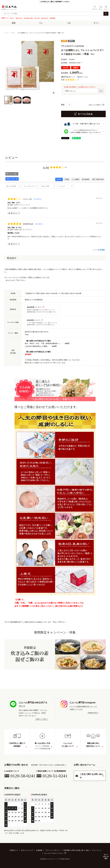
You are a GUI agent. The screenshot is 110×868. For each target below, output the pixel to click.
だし (41, 23)
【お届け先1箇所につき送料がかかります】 (80, 87)
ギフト (96, 23)
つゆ (69, 23)
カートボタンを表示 (106, 856)
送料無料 (53, 18)
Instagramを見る (93, 713)
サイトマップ (97, 850)
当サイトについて (27, 850)
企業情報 (39, 850)
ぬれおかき (45, 18)
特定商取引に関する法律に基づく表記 (76, 850)
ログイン (95, 8)
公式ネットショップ (9, 8)
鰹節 (14, 23)
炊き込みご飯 (28, 18)
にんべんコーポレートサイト (54, 853)
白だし (12, 18)
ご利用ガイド (13, 850)
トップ (6, 33)
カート (101, 8)
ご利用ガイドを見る (41, 719)
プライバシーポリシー (53, 850)
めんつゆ (37, 18)
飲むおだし (19, 18)
